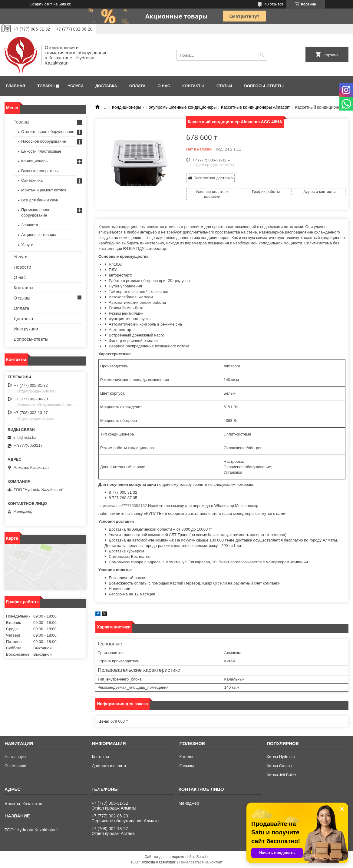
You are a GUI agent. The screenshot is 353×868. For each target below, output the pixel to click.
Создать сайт (41, 4)
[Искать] (262, 55)
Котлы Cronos (279, 766)
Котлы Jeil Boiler (281, 775)
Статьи (224, 86)
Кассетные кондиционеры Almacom (256, 107)
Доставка (106, 86)
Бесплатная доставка (213, 178)
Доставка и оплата (109, 766)
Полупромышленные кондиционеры (181, 107)
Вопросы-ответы (264, 86)
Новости (22, 267)
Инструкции (26, 329)
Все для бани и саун (40, 200)
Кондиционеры (127, 107)
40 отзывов (274, 4)
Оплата (137, 86)
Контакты (193, 86)
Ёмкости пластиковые (41, 151)
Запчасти (30, 225)
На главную (15, 757)
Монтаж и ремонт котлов (44, 190)
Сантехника (32, 180)
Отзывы (22, 298)
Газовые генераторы (40, 171)
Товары (46, 86)
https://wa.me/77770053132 (123, 506)
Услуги (76, 86)
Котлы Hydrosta (281, 757)
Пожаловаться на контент (201, 862)
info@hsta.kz (25, 437)
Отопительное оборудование (48, 132)
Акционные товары (38, 235)
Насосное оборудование (44, 141)
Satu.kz (202, 857)
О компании (15, 766)
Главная (16, 86)
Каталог (186, 757)
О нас (164, 86)
